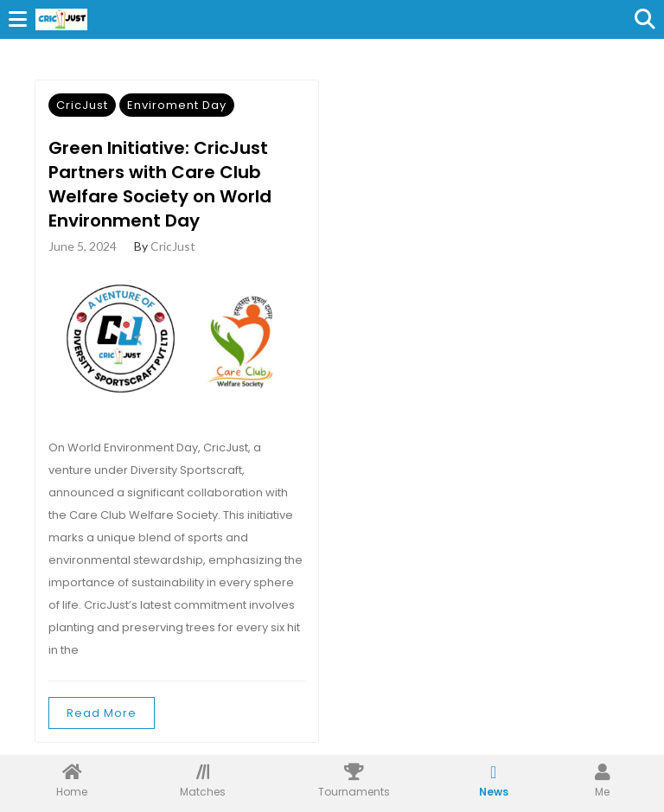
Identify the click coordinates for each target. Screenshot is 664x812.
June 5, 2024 (83, 246)
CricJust (82, 105)
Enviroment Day (177, 105)
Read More (102, 713)
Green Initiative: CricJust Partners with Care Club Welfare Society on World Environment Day (160, 184)
